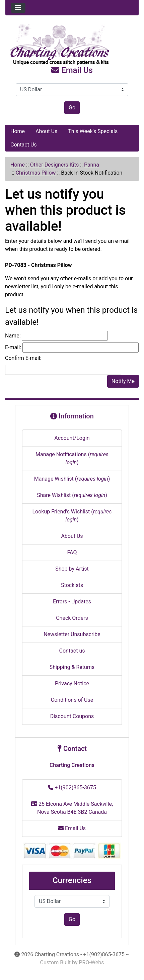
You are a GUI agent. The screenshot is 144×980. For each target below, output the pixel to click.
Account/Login (72, 438)
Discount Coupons (72, 716)
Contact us (72, 651)
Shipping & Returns (72, 667)
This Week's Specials (93, 131)
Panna (92, 165)
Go (72, 108)
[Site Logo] (72, 45)
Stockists (72, 585)
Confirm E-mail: (23, 358)
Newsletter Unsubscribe (72, 634)
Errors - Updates (72, 602)
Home (18, 131)
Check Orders (72, 618)
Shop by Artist (72, 569)
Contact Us (24, 145)
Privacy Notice (72, 683)
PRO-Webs (91, 962)
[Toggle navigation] (18, 8)
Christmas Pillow (36, 173)
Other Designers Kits (54, 165)
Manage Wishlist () (72, 479)
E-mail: (13, 347)
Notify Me (123, 381)
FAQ (72, 552)
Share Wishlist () (72, 495)
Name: (13, 336)
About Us (46, 131)
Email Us (72, 70)
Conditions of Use (72, 700)
